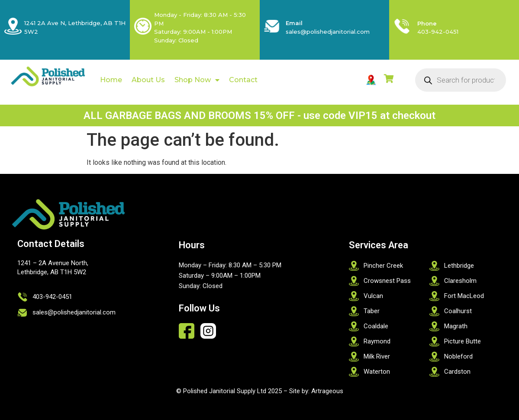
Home (111, 80)
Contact (243, 80)
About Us (148, 80)
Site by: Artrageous (316, 391)
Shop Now (197, 80)
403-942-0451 (438, 32)
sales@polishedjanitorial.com (328, 32)
